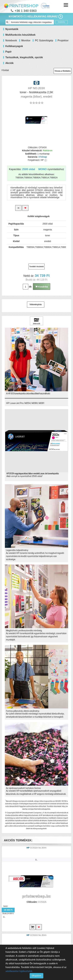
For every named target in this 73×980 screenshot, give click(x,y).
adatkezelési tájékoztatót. (19, 971)
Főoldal (5, 70)
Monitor (26, 40)
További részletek (37, 266)
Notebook (11, 40)
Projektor (63, 40)
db (30, 287)
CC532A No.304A (38, 848)
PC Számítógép (44, 40)
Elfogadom (36, 976)
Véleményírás (36, 305)
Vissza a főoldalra (63, 71)
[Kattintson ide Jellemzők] (37, 321)
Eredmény (62, 22)
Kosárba (42, 287)
